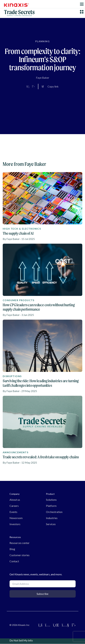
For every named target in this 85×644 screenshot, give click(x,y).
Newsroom (16, 518)
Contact (14, 561)
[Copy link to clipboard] (50, 86)
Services (51, 524)
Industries (52, 518)
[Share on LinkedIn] (28, 86)
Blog (12, 549)
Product (50, 494)
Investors (15, 524)
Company (15, 494)
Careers (14, 506)
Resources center (20, 543)
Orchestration (54, 512)
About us (15, 500)
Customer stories (20, 555)
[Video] (43, 113)
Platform (51, 506)
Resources (15, 537)
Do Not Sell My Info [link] (21, 640)
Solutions (51, 500)
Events (13, 512)
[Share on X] (33, 86)
